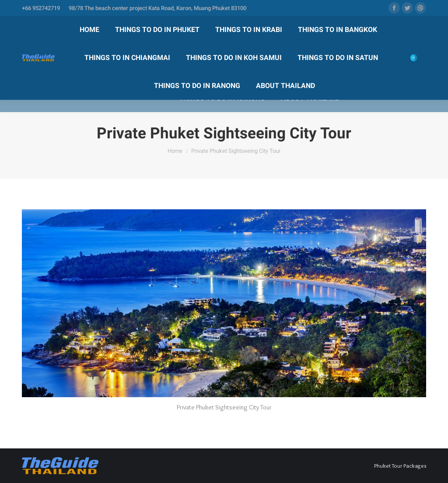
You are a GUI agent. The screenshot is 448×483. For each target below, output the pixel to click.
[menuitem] (89, 30)
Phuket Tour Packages (400, 465)
